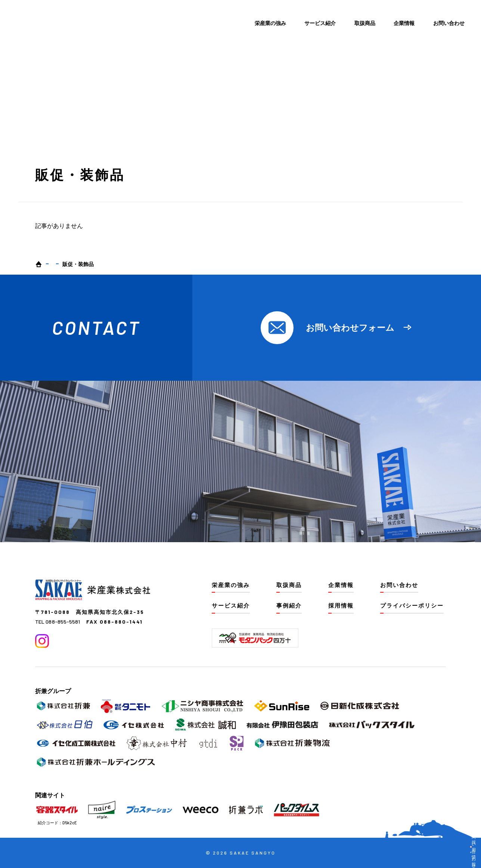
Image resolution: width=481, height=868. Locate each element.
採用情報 (341, 605)
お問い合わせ (449, 23)
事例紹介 (289, 605)
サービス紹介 (320, 23)
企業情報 (404, 23)
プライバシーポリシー (412, 605)
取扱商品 (365, 23)
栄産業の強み (270, 23)
